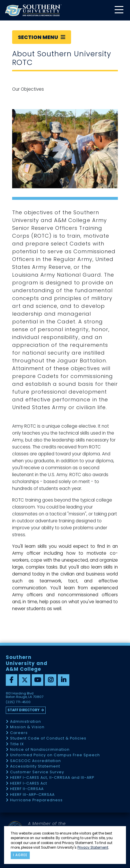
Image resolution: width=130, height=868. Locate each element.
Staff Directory (24, 710)
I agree (20, 855)
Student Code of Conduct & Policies (48, 738)
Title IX (17, 744)
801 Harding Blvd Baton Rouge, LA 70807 (25, 695)
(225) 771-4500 (18, 702)
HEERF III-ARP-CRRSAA (32, 795)
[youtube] (38, 680)
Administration (26, 722)
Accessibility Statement (35, 767)
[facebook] (12, 680)
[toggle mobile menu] (119, 10)
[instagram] (51, 680)
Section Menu (42, 37)
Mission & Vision (27, 727)
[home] (33, 10)
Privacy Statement (93, 847)
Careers (19, 733)
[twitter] (25, 680)
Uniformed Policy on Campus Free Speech (55, 755)
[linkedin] (64, 680)
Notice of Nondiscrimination (40, 750)
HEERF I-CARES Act (29, 784)
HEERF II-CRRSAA (27, 789)
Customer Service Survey (37, 772)
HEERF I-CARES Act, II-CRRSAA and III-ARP (52, 778)
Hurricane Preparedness (36, 800)
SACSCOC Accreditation (36, 761)
